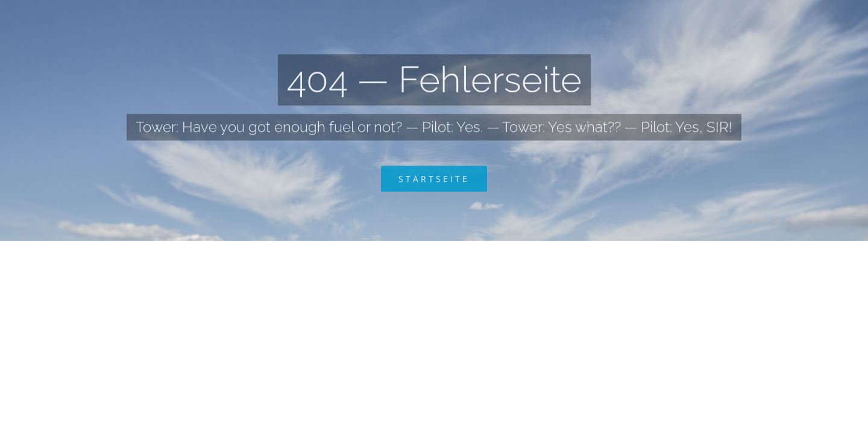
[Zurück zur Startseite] (434, 180)
